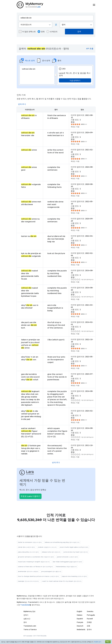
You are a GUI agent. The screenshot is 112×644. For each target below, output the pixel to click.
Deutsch (80, 626)
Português (91, 615)
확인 (108, 642)
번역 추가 (22, 104)
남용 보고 (27, 619)
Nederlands (81, 629)
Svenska (90, 611)
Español (80, 619)
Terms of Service (30, 629)
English (79, 611)
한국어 (89, 629)
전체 (41, 32)
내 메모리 (52, 32)
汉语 (88, 626)
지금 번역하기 (75, 80)
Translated (25, 605)
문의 (25, 622)
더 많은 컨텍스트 (27, 32)
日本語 (89, 622)
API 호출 (90, 48)
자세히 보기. (98, 642)
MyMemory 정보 (29, 611)
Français (80, 622)
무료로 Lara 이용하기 (30, 496)
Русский (90, 619)
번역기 (26, 615)
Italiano (80, 615)
